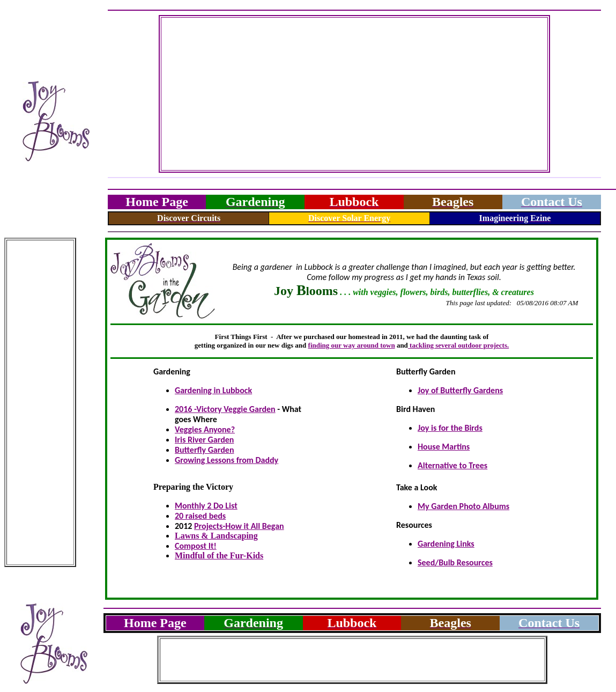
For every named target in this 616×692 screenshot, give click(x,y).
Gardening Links (446, 544)
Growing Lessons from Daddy (227, 460)
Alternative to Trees (452, 465)
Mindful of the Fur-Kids (219, 555)
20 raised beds (200, 516)
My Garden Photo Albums (463, 506)
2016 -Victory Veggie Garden (225, 409)
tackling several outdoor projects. (458, 345)
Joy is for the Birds (450, 428)
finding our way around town (352, 345)
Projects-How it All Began (239, 526)
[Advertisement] (355, 94)
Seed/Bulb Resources (455, 562)
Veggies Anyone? (205, 429)
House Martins (444, 447)
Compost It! (196, 546)
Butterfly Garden (204, 450)
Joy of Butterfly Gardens (460, 390)
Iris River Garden (204, 440)
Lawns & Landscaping (216, 536)
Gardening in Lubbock (213, 390)
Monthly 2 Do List (206, 506)
